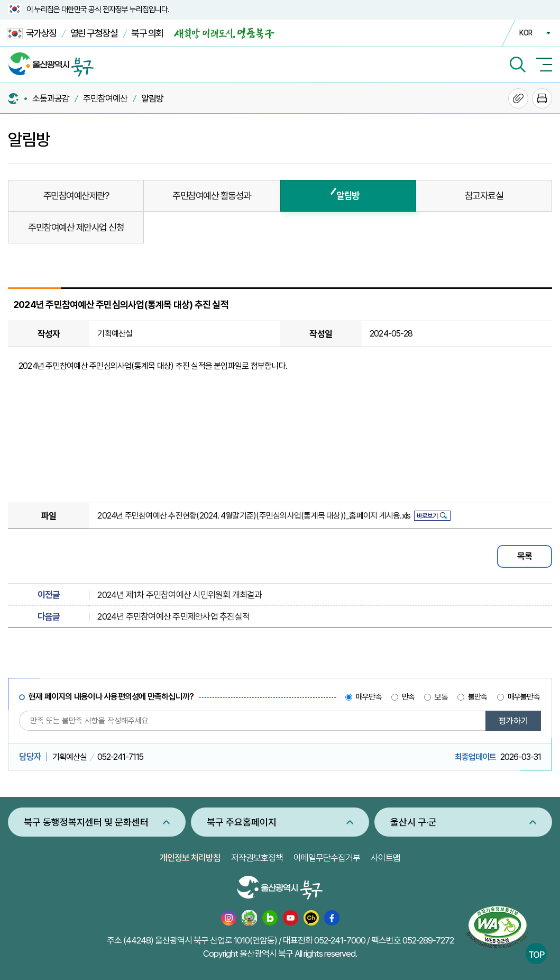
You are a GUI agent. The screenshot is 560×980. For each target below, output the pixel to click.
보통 (441, 697)
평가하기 (513, 721)
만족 (408, 697)
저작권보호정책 (257, 858)
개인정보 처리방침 (190, 858)
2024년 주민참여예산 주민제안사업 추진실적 (173, 616)
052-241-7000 (340, 940)
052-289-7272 (428, 940)
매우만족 (369, 697)
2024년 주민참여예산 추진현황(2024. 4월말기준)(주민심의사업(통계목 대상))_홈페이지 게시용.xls (254, 516)
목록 (525, 556)
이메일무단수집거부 (327, 858)
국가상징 (32, 34)
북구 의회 (147, 33)
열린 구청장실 (94, 33)
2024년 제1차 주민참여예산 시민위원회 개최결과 (180, 595)
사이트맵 (385, 858)
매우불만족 (524, 697)
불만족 (478, 697)
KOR (526, 33)
